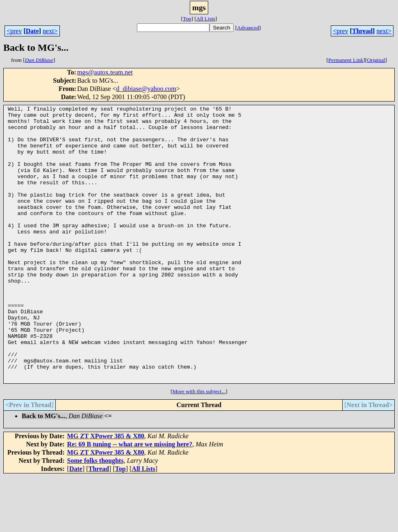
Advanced (248, 28)
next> (50, 31)
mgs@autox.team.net (105, 72)
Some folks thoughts (96, 516)
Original (376, 60)
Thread (362, 31)
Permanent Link (346, 60)
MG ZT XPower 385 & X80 (106, 491)
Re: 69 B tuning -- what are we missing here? (130, 499)
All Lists (206, 19)
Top (187, 19)
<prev (14, 31)
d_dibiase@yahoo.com (146, 89)
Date (32, 31)
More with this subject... (199, 447)
